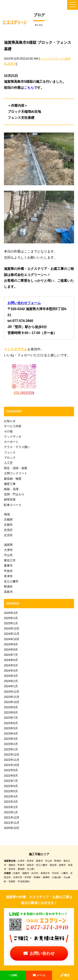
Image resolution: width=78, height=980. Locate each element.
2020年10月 (12, 828)
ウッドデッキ (13, 437)
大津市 (8, 550)
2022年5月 (11, 791)
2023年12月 (12, 692)
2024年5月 (11, 665)
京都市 (8, 525)
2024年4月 (11, 671)
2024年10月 (12, 639)
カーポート (11, 442)
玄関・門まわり (14, 494)
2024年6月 (11, 660)
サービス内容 (13, 426)
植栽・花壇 (11, 489)
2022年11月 (12, 760)
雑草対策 (10, 499)
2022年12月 (12, 755)
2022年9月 (11, 770)
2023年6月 (11, 723)
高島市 (12, 64)
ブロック (58, 59)
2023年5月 (11, 728)
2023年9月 (11, 707)
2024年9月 (11, 644)
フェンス (46, 59)
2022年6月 (11, 786)
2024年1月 (11, 686)
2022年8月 (11, 776)
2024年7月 (11, 655)
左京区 (8, 535)
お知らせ (10, 421)
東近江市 (10, 560)
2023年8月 (11, 712)
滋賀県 (8, 545)
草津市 (8, 576)
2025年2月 (11, 618)
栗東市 (8, 566)
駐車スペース (13, 505)
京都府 (8, 519)
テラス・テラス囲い (17, 447)
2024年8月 (11, 650)
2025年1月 (11, 623)
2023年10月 (12, 702)
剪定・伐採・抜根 (16, 468)
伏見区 (8, 530)
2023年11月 (12, 697)
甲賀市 (8, 571)
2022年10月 (12, 765)
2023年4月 (11, 733)
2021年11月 (12, 823)
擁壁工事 (10, 484)
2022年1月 (11, 812)
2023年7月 (11, 718)
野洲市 (8, 587)
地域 (7, 514)
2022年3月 (11, 802)
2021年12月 (12, 817)
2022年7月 (11, 781)
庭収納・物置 (13, 479)
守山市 (8, 555)
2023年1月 (11, 749)
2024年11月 (12, 634)
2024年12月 (12, 628)
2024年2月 (11, 681)
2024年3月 (11, 676)
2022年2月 (11, 807)
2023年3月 (11, 739)
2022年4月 (11, 796)
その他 (8, 431)
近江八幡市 (11, 581)
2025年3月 (11, 613)
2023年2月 (11, 744)
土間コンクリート (16, 473)
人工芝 (8, 463)
